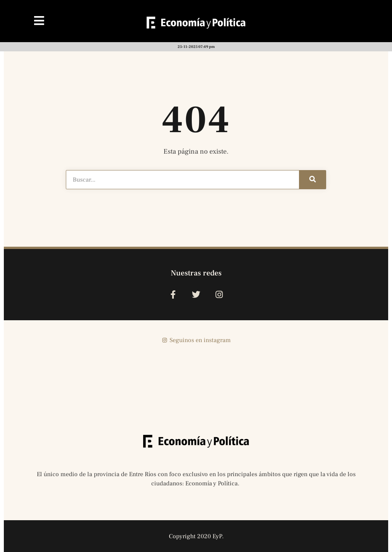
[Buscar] (312, 180)
